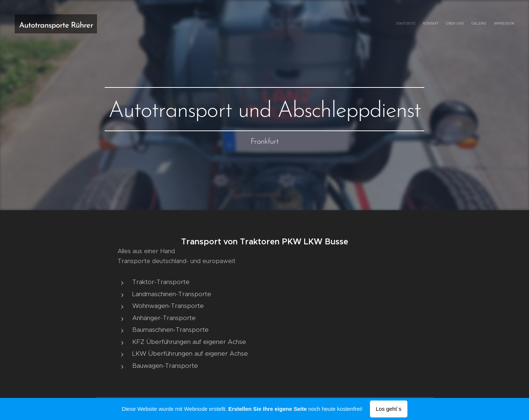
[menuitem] (486, 24)
